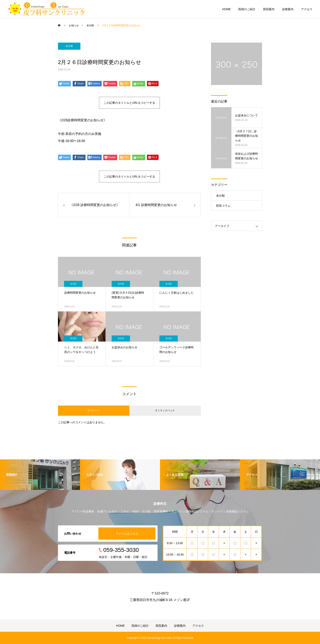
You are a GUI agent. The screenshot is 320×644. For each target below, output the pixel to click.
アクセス (307, 9)
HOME (227, 9)
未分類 (69, 46)
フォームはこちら (127, 534)
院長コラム (223, 206)
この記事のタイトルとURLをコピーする (129, 103)
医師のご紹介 (247, 9)
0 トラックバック (165, 410)
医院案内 (269, 9)
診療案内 (288, 9)
